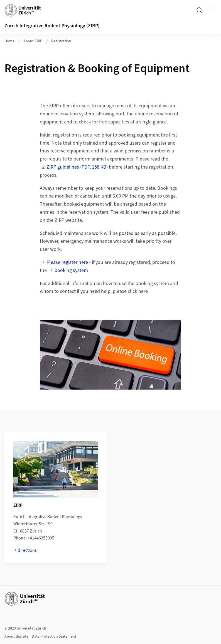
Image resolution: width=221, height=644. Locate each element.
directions (27, 550)
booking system (71, 270)
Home (9, 41)
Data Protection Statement (54, 636)
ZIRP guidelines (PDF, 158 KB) (77, 167)
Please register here (67, 262)
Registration (61, 41)
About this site (16, 636)
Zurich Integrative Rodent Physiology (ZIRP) (52, 26)
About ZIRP (33, 41)
